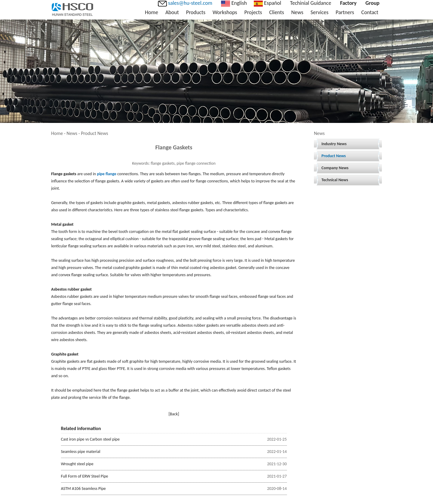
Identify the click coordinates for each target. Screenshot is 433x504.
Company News (335, 168)
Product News (334, 156)
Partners (345, 12)
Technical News (335, 180)
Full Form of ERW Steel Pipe (85, 476)
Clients (276, 12)
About (172, 12)
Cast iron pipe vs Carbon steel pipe (90, 439)
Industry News (334, 144)
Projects (253, 12)
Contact (370, 12)
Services (320, 12)
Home (152, 12)
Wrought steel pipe (77, 464)
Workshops (225, 12)
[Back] (174, 414)
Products (196, 12)
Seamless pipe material (81, 452)
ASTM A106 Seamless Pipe (83, 489)
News (297, 12)
